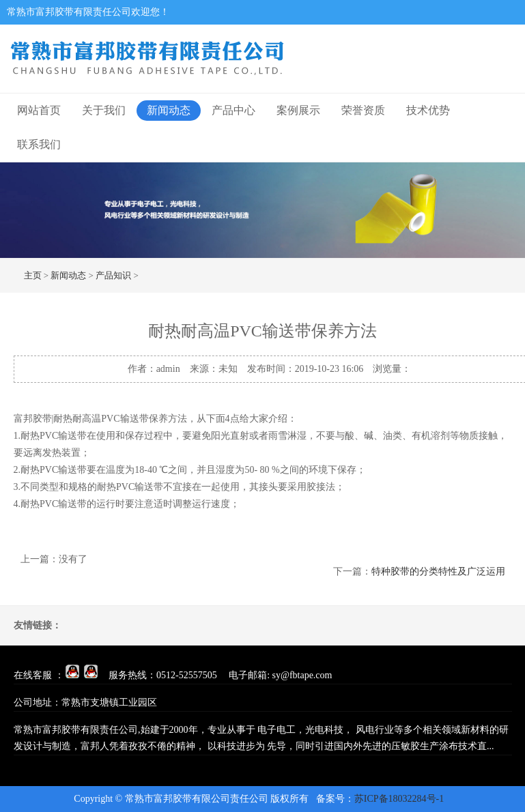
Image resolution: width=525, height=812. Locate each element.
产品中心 (233, 110)
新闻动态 (169, 110)
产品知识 (113, 275)
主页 (33, 275)
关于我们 (104, 110)
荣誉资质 (363, 110)
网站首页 (39, 110)
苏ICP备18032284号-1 (399, 799)
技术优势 (428, 110)
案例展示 (298, 110)
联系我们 (39, 144)
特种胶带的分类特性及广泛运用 (438, 571)
